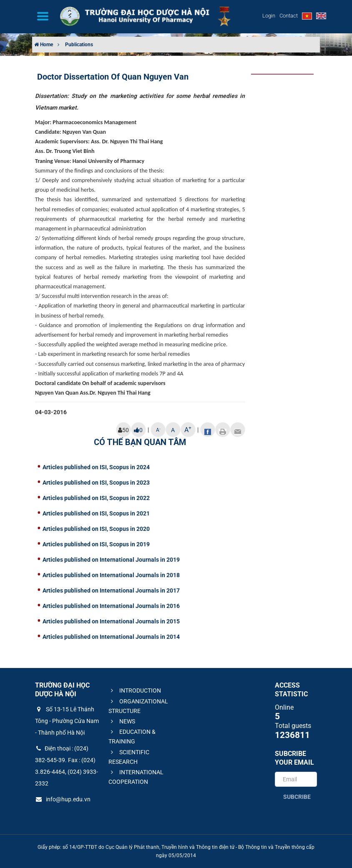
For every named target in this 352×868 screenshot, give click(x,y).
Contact (289, 16)
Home (44, 45)
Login (269, 16)
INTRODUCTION (135, 690)
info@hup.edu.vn (63, 799)
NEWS (122, 721)
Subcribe (297, 797)
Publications (79, 45)
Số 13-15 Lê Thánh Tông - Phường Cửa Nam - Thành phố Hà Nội (67, 721)
